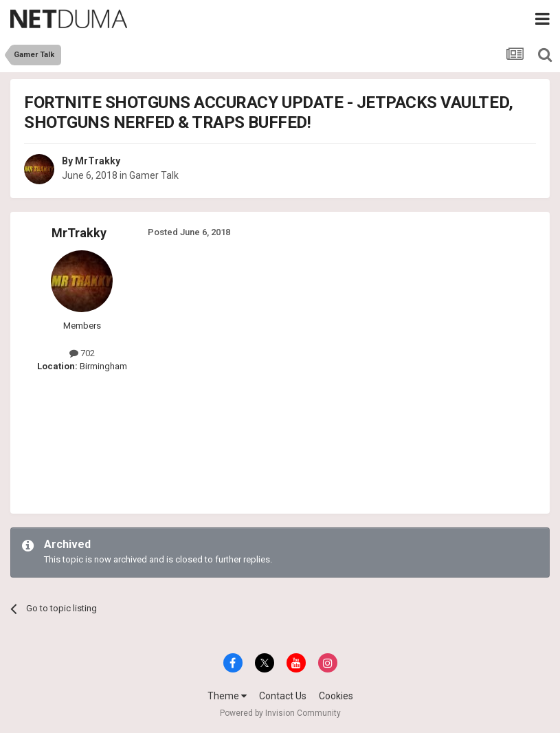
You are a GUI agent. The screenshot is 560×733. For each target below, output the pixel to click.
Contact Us (283, 696)
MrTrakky (98, 161)
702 (82, 353)
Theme (227, 696)
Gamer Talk (154, 175)
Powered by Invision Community (280, 713)
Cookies (336, 696)
